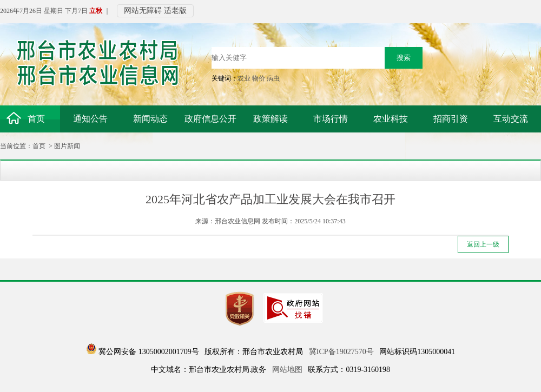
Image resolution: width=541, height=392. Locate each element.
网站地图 (287, 370)
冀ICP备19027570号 (341, 352)
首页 (39, 146)
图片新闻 (67, 146)
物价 (259, 78)
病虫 (273, 78)
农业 (244, 78)
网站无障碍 (143, 11)
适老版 (175, 11)
